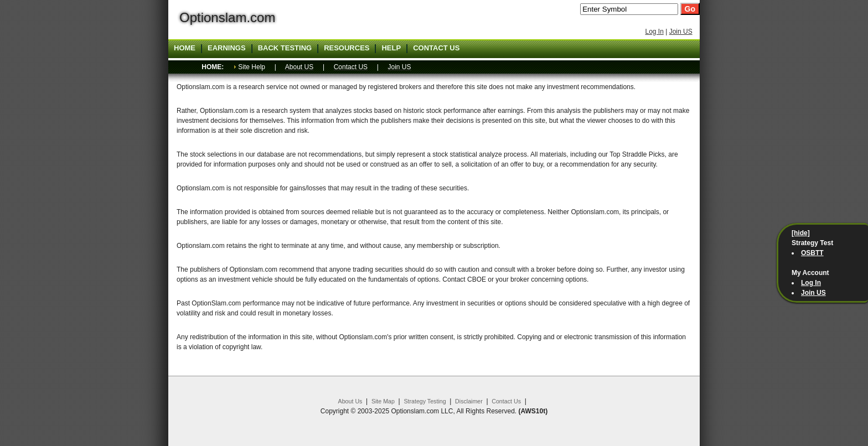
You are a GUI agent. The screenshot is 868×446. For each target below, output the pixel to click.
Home (185, 48)
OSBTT (812, 253)
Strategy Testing (425, 401)
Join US (681, 32)
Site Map (383, 401)
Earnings (227, 48)
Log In (654, 32)
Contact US (436, 48)
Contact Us (506, 401)
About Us (350, 401)
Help (391, 48)
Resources (347, 48)
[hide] (801, 233)
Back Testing (285, 48)
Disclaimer (469, 401)
